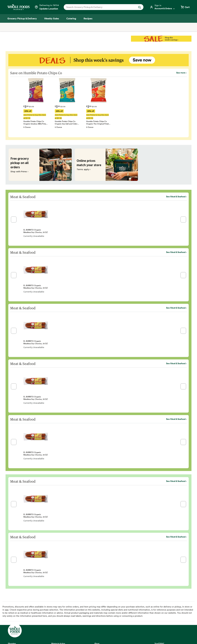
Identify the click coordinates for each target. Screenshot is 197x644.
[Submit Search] (140, 7)
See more (181, 73)
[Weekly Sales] (52, 18)
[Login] (163, 7)
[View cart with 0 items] (185, 7)
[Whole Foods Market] (18, 7)
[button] (14, 220)
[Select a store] (47, 7)
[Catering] (71, 18)
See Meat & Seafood (176, 197)
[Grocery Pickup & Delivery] (22, 18)
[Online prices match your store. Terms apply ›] (106, 165)
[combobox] (100, 7)
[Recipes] (88, 18)
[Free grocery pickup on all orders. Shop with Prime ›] (40, 165)
